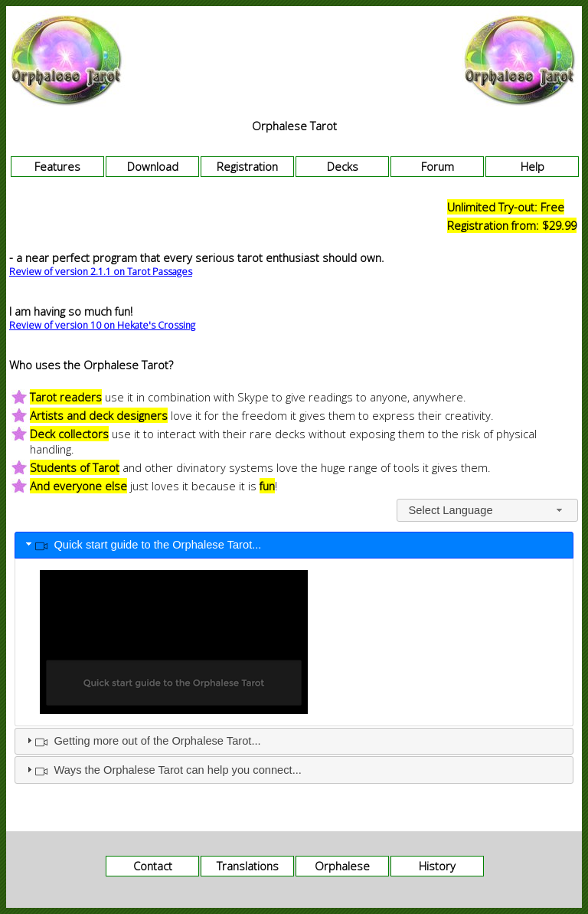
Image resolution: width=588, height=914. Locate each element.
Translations (248, 866)
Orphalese (342, 866)
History (437, 866)
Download (153, 166)
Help (532, 166)
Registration (247, 166)
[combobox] (487, 510)
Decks (343, 166)
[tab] (294, 545)
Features (57, 166)
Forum (438, 166)
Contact (153, 866)
